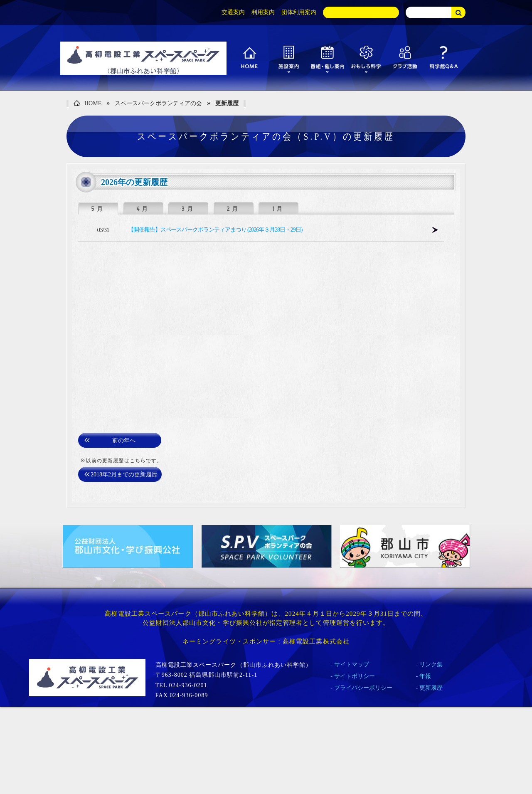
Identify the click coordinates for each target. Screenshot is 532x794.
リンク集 (431, 665)
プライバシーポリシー (363, 688)
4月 (143, 209)
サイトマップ (352, 665)
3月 (188, 209)
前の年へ (124, 440)
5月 (98, 209)
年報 (425, 676)
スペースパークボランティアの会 (158, 103)
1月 (278, 209)
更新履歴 (227, 103)
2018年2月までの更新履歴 (124, 475)
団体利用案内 (299, 12)
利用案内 (263, 12)
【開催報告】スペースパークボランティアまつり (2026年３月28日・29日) (215, 230)
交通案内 (233, 12)
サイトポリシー (355, 676)
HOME (87, 104)
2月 (233, 209)
